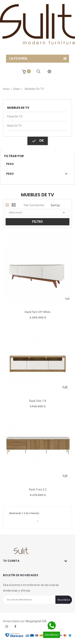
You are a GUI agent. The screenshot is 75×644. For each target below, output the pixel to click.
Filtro (37, 222)
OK (38, 141)
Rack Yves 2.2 (38, 490)
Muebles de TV (18, 108)
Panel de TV (15, 116)
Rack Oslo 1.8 (38, 401)
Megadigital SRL (36, 621)
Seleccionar (37, 213)
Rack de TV (14, 126)
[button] (24, 72)
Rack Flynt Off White (38, 312)
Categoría (18, 59)
